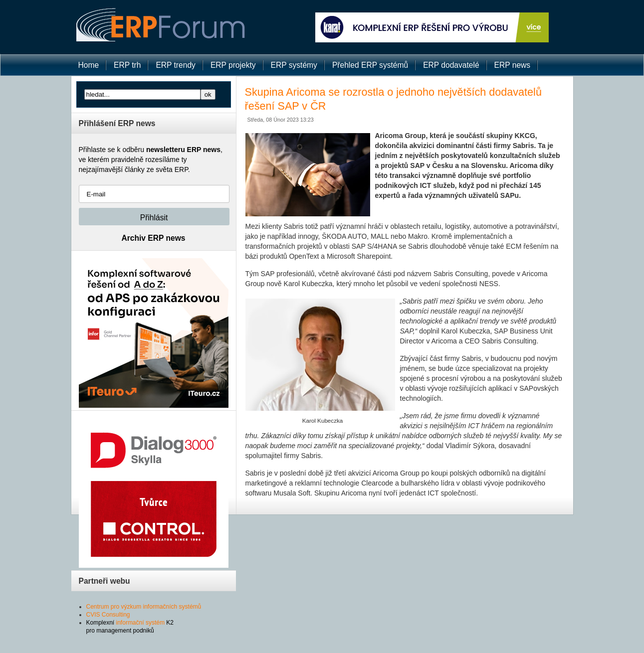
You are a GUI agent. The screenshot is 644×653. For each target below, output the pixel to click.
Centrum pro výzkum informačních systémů (144, 607)
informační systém (140, 623)
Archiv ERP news (154, 238)
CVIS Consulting (108, 615)
